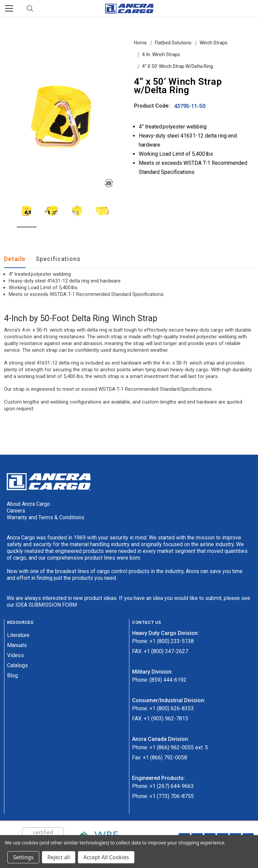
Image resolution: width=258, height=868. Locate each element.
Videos (15, 655)
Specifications (58, 259)
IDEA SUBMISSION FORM (46, 605)
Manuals (17, 645)
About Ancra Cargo (28, 504)
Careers (16, 511)
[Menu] (9, 8)
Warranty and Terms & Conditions (46, 517)
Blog (12, 675)
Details (15, 259)
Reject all (59, 857)
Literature (18, 635)
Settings (23, 857)
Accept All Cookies (106, 857)
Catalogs (17, 665)
